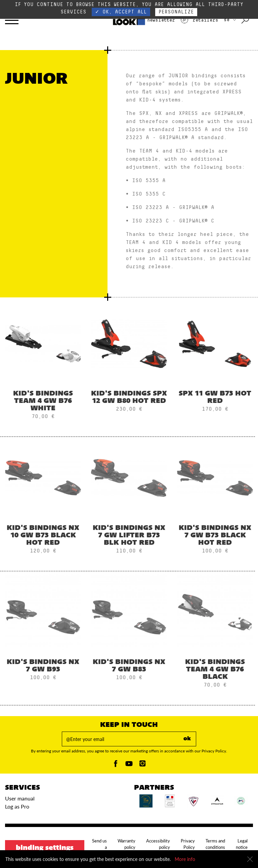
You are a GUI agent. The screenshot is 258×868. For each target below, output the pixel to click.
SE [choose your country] (230, 20)
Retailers (199, 20)
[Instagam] (142, 765)
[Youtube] (129, 765)
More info (185, 859)
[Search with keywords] (246, 20)
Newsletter (155, 20)
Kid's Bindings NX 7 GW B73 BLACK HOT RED (215, 536)
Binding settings (45, 848)
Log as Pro (17, 806)
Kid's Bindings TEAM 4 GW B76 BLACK (215, 670)
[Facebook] (116, 765)
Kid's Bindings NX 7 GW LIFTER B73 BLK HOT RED (129, 536)
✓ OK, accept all (121, 12)
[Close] (250, 859)
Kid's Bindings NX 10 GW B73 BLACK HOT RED (43, 536)
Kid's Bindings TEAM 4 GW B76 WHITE (43, 401)
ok (187, 739)
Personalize (176, 12)
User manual (20, 798)
